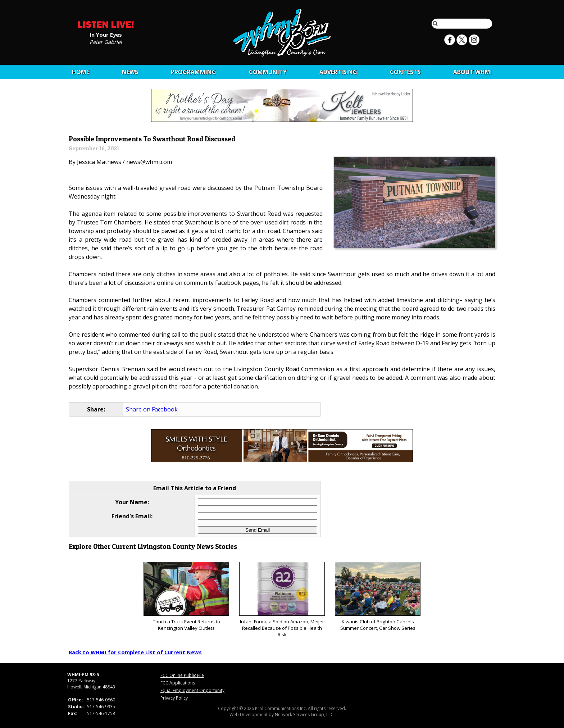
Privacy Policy (174, 698)
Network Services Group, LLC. (305, 715)
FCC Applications (178, 683)
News (130, 72)
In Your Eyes (106, 34)
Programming (194, 72)
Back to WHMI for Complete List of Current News (135, 652)
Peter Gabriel (106, 41)
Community (268, 72)
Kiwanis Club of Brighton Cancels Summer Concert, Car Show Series (377, 597)
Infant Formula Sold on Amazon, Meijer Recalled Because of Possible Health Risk (282, 600)
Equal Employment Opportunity (192, 690)
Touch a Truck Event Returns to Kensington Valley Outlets (186, 597)
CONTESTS (405, 72)
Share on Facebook (152, 409)
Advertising (338, 72)
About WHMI (473, 72)
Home (81, 72)
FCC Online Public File (182, 675)
